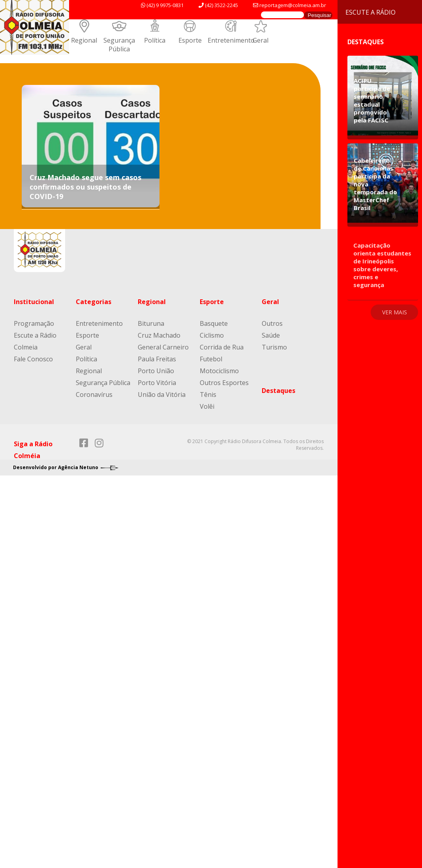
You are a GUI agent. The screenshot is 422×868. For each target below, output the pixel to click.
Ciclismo (212, 335)
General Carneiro (163, 347)
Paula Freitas (157, 359)
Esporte (190, 40)
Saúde (271, 335)
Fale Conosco (33, 359)
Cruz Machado (159, 335)
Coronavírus (94, 395)
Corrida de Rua (222, 347)
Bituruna (151, 323)
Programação (34, 323)
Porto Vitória (157, 383)
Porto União (156, 371)
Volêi (207, 406)
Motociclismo (219, 371)
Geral (261, 40)
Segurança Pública (119, 45)
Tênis (208, 395)
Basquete (214, 323)
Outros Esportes (224, 383)
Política (155, 40)
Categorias (94, 302)
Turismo (274, 347)
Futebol (211, 359)
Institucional (34, 302)
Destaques (279, 391)
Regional (84, 40)
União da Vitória (162, 395)
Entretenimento (231, 40)
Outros (272, 323)
